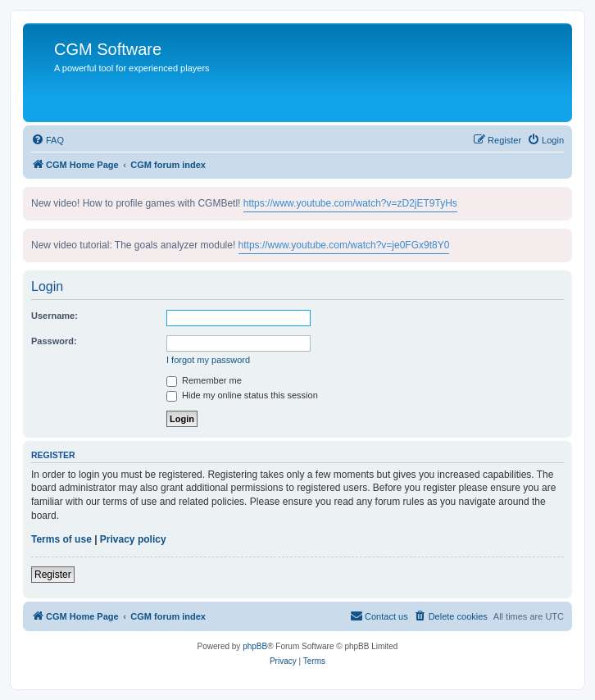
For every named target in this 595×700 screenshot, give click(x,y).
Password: (54, 341)
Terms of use (61, 539)
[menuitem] (48, 140)
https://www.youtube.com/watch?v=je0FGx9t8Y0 (344, 245)
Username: (55, 316)
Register (53, 575)
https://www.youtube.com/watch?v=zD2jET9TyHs (350, 203)
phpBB (255, 646)
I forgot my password (208, 360)
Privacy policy (133, 539)
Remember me (204, 380)
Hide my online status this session (242, 395)
